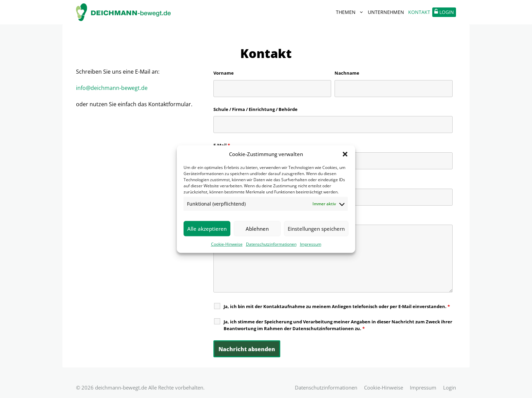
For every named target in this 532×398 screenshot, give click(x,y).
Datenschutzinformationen (271, 244)
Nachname (347, 73)
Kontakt (419, 12)
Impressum (311, 244)
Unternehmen (386, 12)
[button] (345, 154)
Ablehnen (257, 229)
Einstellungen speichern (316, 229)
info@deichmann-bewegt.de (112, 88)
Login (450, 387)
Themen (351, 12)
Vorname (224, 73)
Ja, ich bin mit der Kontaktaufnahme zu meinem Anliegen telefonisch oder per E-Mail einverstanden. (337, 306)
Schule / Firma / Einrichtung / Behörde (255, 109)
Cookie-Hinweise (227, 244)
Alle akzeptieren (207, 229)
